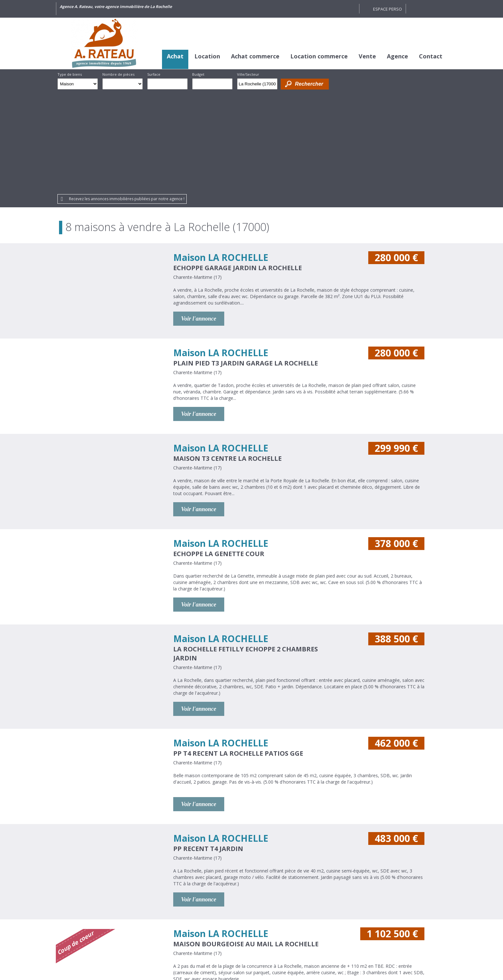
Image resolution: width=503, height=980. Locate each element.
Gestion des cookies (326, 936)
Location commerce (319, 56)
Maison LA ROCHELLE (221, 157)
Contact (431, 56)
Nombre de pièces (118, 74)
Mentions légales (244, 936)
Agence (397, 56)
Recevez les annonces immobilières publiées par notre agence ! (127, 98)
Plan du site (283, 936)
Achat (175, 56)
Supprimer (273, 86)
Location (207, 56)
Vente (367, 56)
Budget (198, 74)
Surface (154, 74)
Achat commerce (255, 56)
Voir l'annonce (199, 218)
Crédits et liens (167, 936)
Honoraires (204, 936)
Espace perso (388, 9)
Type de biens (70, 74)
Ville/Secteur (248, 74)
